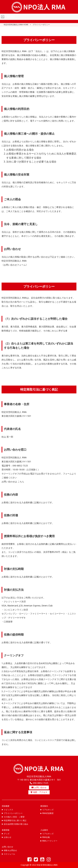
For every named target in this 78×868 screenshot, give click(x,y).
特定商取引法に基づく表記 (15, 821)
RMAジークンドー (50, 841)
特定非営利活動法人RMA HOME (16, 25)
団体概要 (6, 806)
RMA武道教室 (48, 813)
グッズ (7, 834)
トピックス (8, 810)
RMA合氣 (46, 837)
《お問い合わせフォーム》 (15, 265)
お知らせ (8, 837)
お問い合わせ (39, 788)
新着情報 (6, 830)
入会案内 (44, 830)
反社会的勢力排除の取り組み (16, 824)
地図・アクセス (39, 792)
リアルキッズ (48, 810)
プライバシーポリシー (13, 813)
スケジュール (9, 854)
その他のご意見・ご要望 (14, 817)
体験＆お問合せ (10, 850)
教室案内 (44, 806)
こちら (21, 482)
